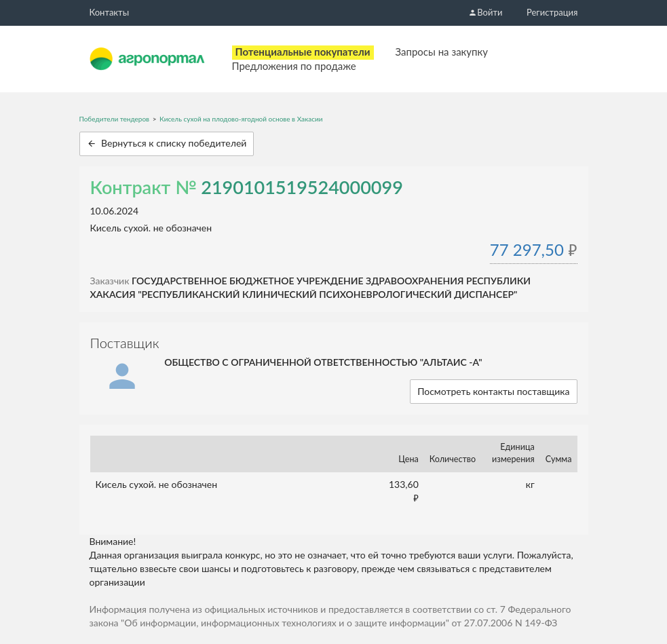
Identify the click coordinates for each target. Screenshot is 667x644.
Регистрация (552, 12)
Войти (485, 12)
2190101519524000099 (302, 187)
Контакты (110, 12)
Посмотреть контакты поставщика (493, 391)
